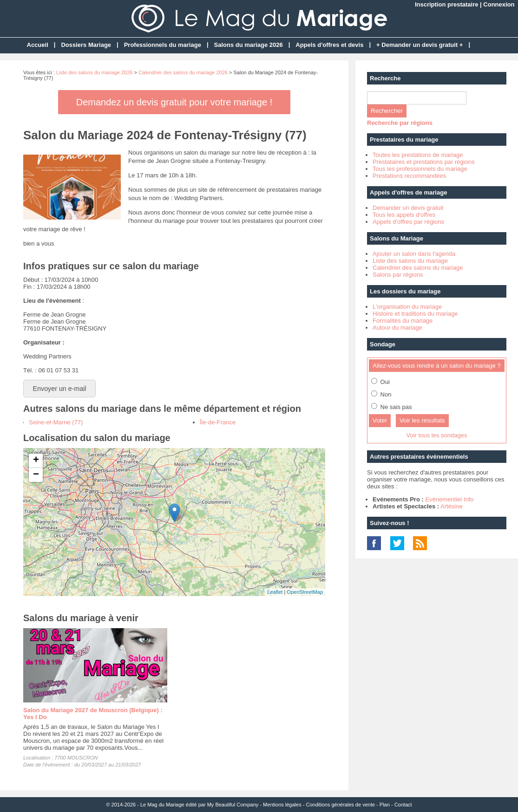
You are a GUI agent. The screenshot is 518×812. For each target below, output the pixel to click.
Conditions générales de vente (340, 805)
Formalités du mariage (403, 321)
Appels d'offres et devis (329, 45)
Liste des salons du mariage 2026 (95, 72)
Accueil (38, 45)
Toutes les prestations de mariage (418, 155)
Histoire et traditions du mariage (415, 314)
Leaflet (275, 592)
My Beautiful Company (233, 805)
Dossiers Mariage (86, 45)
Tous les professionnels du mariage (420, 169)
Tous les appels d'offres (404, 215)
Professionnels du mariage (163, 45)
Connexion (499, 4)
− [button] (36, 475)
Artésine (452, 506)
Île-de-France (218, 422)
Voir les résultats (422, 420)
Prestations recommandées (409, 176)
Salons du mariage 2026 (249, 45)
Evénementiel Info (449, 499)
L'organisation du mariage (407, 307)
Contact (403, 805)
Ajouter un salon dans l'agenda (414, 254)
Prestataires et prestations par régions (424, 162)
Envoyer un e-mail (60, 389)
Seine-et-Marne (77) (56, 422)
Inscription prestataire (447, 4)
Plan (385, 805)
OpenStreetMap (305, 592)
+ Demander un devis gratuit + (420, 45)
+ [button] (36, 461)
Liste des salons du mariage (410, 261)
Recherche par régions (400, 123)
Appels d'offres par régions (408, 222)
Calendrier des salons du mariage (418, 268)
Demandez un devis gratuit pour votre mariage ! (174, 102)
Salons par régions (398, 275)
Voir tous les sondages (437, 435)
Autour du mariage (397, 328)
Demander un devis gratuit (408, 208)
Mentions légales (282, 805)
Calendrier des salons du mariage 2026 (183, 72)
